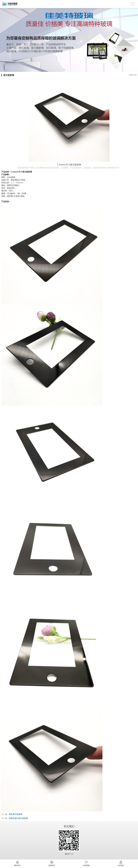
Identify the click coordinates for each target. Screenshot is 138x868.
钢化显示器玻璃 (15, 814)
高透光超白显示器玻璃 (18, 818)
